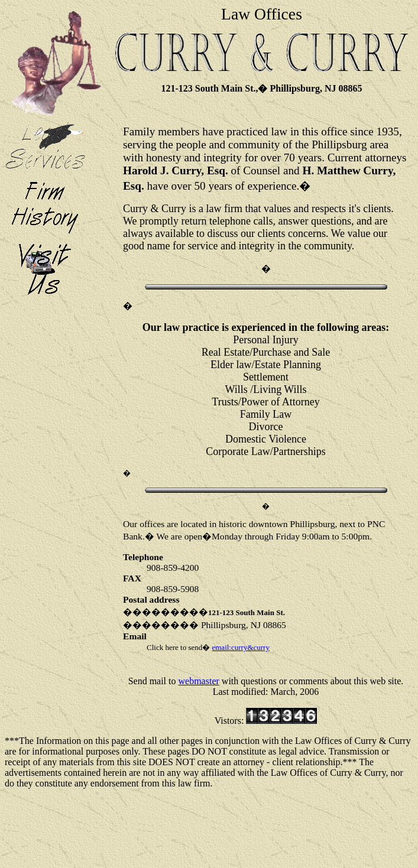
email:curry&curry (240, 647)
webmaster (199, 681)
